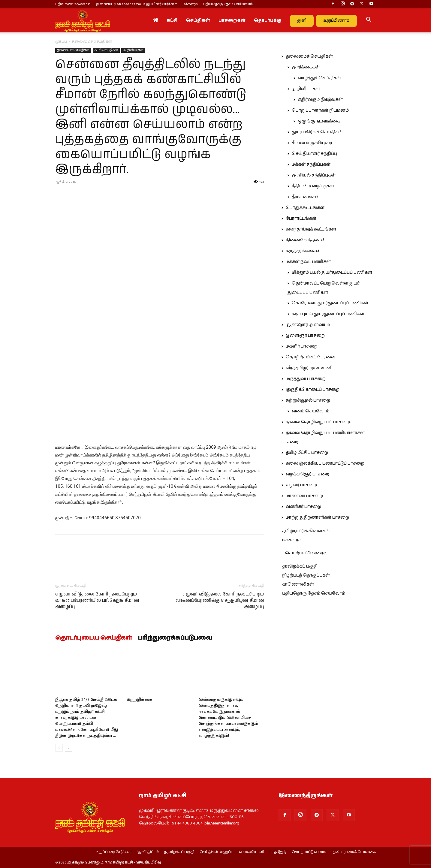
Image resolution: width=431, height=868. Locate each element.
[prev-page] (59, 748)
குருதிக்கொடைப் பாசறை (313, 390)
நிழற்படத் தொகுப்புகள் (306, 575)
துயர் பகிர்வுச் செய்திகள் (317, 132)
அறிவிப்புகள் (133, 50)
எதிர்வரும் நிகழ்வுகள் (320, 100)
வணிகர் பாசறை (303, 507)
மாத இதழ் (278, 852)
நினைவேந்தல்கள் (306, 240)
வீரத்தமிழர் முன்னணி (309, 368)
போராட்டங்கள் (301, 219)
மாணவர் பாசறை (304, 496)
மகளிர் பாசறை (302, 346)
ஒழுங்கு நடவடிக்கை (319, 121)
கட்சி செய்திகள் (106, 50)
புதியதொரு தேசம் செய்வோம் (314, 593)
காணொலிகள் (298, 584)
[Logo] (83, 20)
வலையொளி (252, 852)
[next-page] (69, 748)
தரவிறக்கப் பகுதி (300, 566)
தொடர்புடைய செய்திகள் (94, 638)
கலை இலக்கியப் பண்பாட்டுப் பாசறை (325, 463)
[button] (369, 21)
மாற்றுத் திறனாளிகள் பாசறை (317, 517)
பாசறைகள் (232, 20)
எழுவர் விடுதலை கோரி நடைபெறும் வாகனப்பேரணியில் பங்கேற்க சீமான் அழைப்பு (97, 600)
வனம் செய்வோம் (310, 411)
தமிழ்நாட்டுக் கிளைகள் (306, 531)
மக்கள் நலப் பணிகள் (308, 262)
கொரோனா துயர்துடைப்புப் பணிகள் (330, 303)
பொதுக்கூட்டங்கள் (305, 208)
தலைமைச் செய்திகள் (73, 50)
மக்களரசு (190, 4)
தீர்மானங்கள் (306, 197)
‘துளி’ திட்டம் (148, 852)
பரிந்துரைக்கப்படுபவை (175, 638)
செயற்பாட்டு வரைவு (306, 553)
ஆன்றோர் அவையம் (308, 325)
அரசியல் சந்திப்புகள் (314, 175)
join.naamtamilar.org (222, 823)
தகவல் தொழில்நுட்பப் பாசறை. (318, 422)
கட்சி (172, 20)
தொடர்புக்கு (268, 20)
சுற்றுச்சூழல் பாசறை (308, 400)
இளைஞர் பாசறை (305, 336)
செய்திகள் (198, 20)
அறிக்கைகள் (306, 67)
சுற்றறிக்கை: (140, 700)
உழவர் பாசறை (301, 485)
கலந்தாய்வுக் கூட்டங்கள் (311, 229)
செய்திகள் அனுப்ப (217, 852)
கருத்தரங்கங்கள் (303, 251)
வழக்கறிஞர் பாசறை (307, 474)
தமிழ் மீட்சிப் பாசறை (307, 453)
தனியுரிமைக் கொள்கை (354, 852)
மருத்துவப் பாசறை (306, 379)
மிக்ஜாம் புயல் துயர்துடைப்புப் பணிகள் (332, 273)
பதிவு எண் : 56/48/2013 (73, 4)
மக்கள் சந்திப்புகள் (311, 164)
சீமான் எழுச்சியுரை (312, 143)
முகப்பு (61, 42)
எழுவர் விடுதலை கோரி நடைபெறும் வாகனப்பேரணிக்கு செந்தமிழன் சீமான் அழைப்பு (220, 600)
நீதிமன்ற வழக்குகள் (313, 186)
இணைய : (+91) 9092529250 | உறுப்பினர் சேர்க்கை (137, 4)
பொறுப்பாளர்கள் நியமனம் (320, 110)
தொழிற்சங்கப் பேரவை (310, 357)
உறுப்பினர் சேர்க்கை (114, 852)
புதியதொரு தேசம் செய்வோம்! (228, 4)
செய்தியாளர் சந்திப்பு (314, 154)
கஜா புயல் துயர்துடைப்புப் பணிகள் (328, 314)
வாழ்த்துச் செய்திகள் (319, 78)
